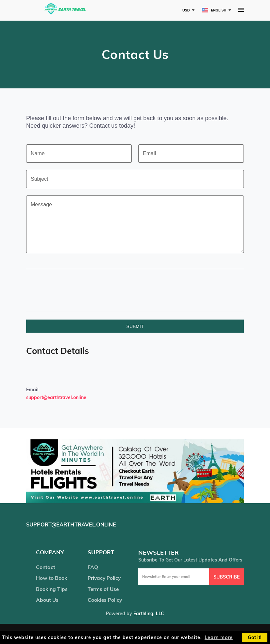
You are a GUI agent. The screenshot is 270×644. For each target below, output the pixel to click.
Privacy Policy (104, 579)
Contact (45, 568)
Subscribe (227, 577)
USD (181, 10)
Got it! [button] (255, 637)
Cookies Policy (105, 601)
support (101, 552)
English (212, 10)
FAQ (92, 568)
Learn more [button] (219, 637)
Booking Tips (52, 590)
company (51, 552)
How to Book (51, 579)
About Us (47, 601)
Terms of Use (103, 590)
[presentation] (102, 290)
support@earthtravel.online (56, 397)
